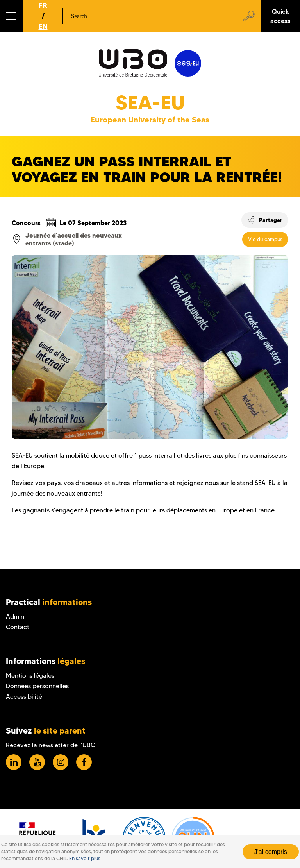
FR (43, 5)
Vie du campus (265, 239)
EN (43, 26)
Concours (26, 223)
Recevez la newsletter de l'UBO (51, 745)
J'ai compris (271, 852)
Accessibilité (24, 697)
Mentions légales (30, 676)
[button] (12, 16)
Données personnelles (37, 686)
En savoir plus (85, 858)
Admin (15, 617)
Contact (18, 627)
